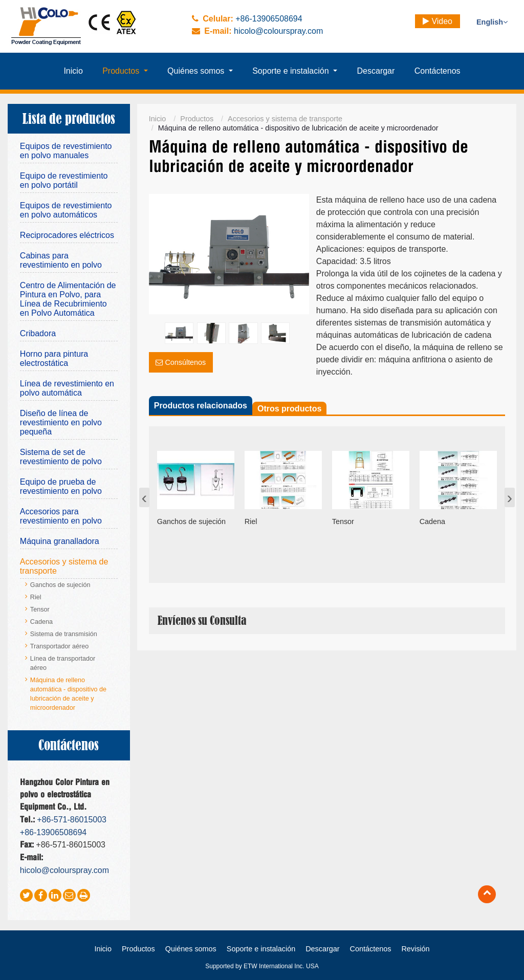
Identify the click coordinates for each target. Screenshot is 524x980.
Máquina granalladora (60, 541)
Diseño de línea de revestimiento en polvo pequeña (61, 422)
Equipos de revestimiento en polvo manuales (66, 151)
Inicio (158, 119)
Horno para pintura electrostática (54, 358)
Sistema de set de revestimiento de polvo (61, 457)
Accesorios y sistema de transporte (285, 119)
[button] (125, 71)
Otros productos (289, 409)
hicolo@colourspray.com (278, 31)
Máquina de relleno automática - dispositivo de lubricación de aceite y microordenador (68, 694)
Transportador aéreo (59, 646)
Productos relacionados (201, 406)
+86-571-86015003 (72, 820)
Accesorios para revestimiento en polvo (61, 516)
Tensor (40, 609)
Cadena (41, 622)
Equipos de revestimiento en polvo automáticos (66, 210)
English (492, 22)
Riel (36, 597)
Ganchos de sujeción (60, 585)
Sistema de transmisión (64, 634)
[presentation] (144, 497)
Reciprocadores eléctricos (67, 235)
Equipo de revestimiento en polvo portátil (64, 180)
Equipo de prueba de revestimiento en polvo (61, 486)
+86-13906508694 (269, 19)
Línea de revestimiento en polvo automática (67, 388)
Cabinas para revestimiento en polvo (61, 260)
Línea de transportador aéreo (63, 663)
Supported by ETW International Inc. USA (262, 966)
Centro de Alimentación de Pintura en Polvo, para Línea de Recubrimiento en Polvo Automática (68, 299)
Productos (197, 119)
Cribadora (38, 333)
